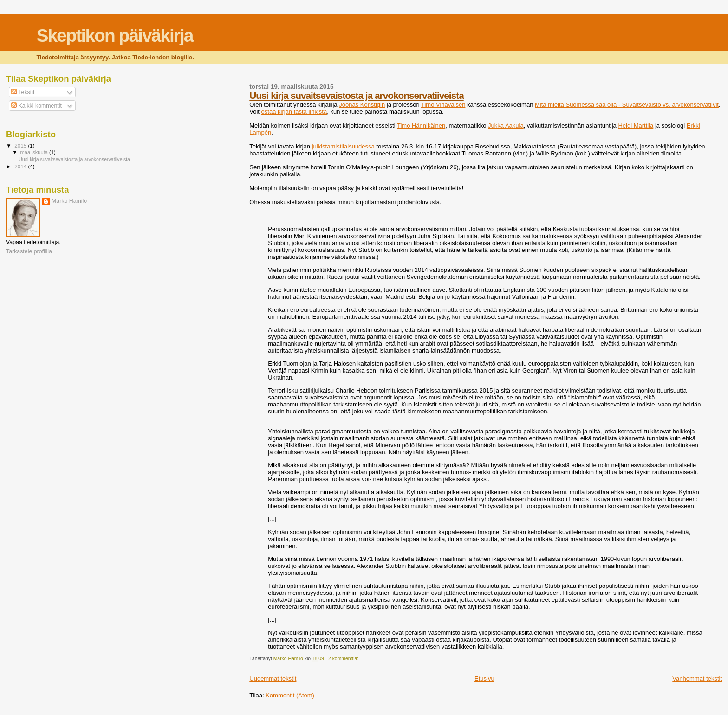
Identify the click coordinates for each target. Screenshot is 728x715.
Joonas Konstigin (362, 105)
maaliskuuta (35, 152)
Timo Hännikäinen (421, 126)
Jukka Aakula (506, 126)
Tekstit (23, 92)
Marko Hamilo (69, 201)
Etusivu (484, 679)
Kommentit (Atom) (290, 695)
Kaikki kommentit (36, 106)
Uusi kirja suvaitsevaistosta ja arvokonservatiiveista (356, 95)
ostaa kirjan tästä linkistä (294, 112)
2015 (21, 145)
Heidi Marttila (636, 126)
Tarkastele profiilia (29, 251)
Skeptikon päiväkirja (114, 35)
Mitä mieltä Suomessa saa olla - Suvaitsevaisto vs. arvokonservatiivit (627, 105)
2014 (21, 166)
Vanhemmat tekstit (697, 679)
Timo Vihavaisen (443, 105)
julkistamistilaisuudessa (343, 146)
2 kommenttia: (344, 659)
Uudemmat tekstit (273, 679)
